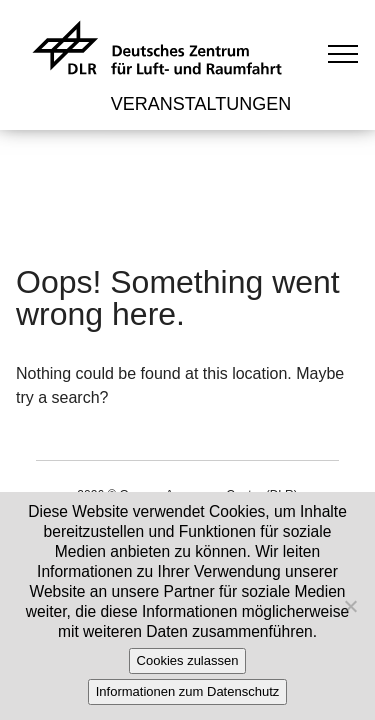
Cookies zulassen (188, 660)
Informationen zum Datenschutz (188, 691)
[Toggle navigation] (343, 53)
